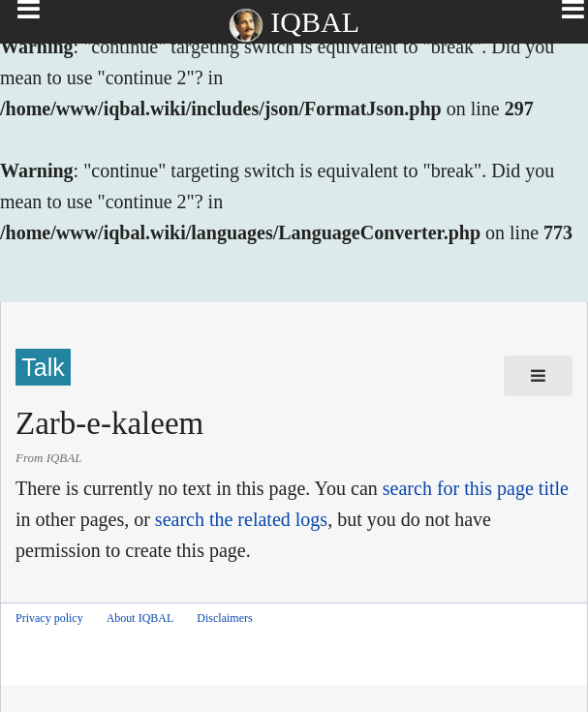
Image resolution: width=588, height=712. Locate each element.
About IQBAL (140, 618)
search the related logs (241, 519)
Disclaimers (224, 618)
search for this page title (476, 488)
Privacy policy (49, 618)
